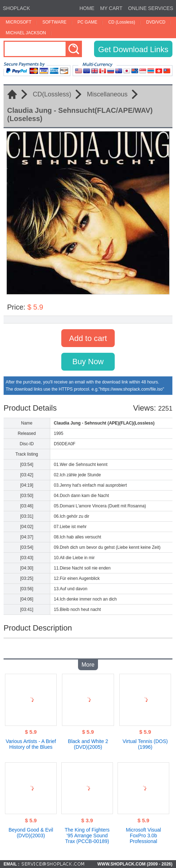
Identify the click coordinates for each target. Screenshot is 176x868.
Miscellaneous (107, 94)
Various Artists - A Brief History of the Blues (31, 744)
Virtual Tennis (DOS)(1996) (145, 744)
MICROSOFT (19, 22)
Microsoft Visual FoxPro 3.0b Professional (143, 836)
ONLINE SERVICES (151, 8)
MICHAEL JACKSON (26, 33)
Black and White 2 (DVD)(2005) (88, 744)
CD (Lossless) (122, 22)
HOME (87, 8)
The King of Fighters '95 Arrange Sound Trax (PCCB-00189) (87, 836)
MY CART (111, 8)
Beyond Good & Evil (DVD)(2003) (31, 833)
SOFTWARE (55, 22)
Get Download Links (133, 49)
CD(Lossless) (52, 94)
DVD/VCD (156, 22)
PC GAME (87, 22)
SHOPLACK (16, 8)
